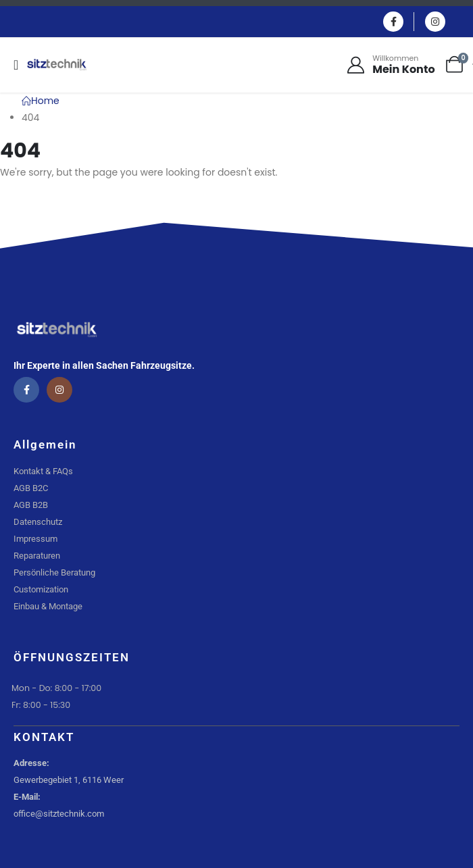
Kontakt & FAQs (43, 471)
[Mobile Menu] (20, 65)
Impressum (35, 539)
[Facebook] (393, 22)
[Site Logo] (57, 65)
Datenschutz (38, 522)
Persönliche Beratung (54, 572)
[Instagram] (435, 22)
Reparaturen (37, 556)
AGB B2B (31, 505)
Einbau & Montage (48, 606)
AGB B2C (31, 488)
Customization (41, 589)
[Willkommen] (390, 65)
